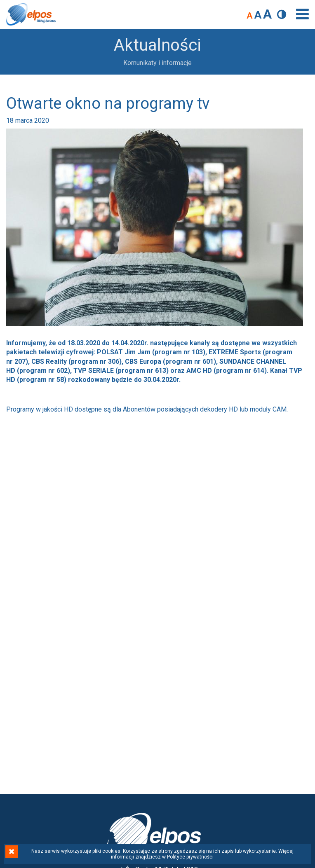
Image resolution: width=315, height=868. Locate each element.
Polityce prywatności (190, 857)
